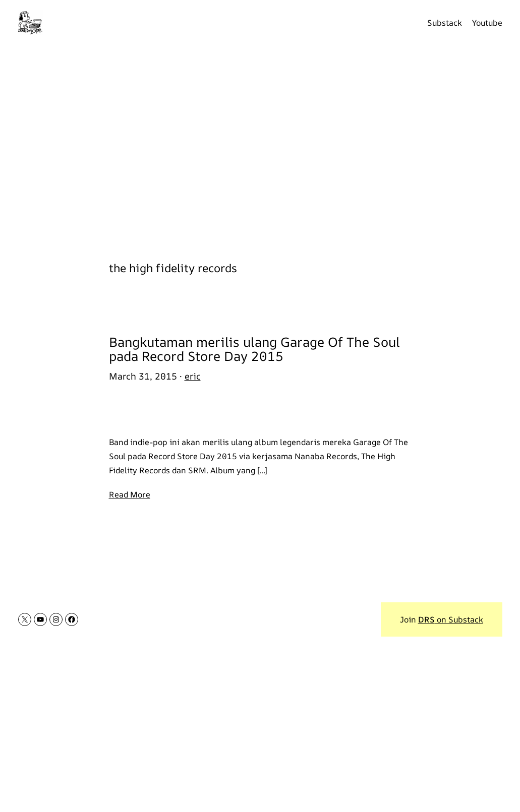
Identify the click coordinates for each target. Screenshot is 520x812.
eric (193, 376)
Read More (130, 494)
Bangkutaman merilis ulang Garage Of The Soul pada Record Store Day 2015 (254, 350)
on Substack (451, 619)
